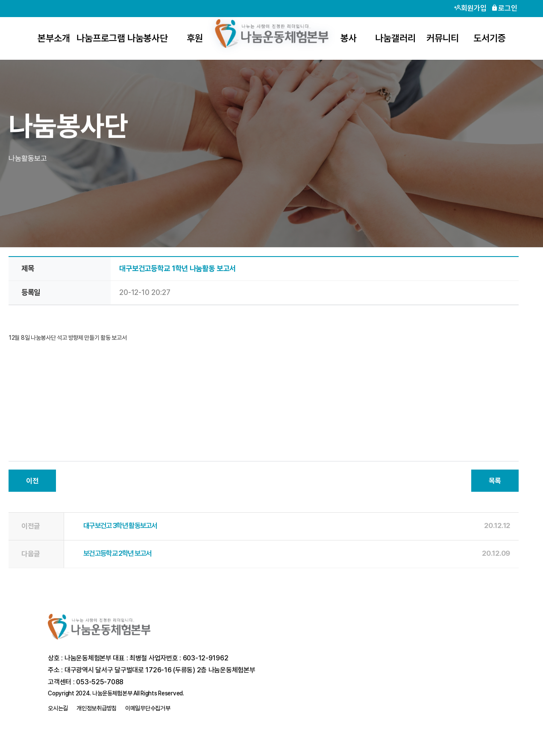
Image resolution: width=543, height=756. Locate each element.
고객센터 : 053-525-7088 (86, 682)
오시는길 (58, 708)
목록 (495, 481)
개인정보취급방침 (97, 708)
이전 (32, 481)
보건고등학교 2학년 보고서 (117, 553)
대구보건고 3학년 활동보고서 (120, 525)
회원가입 (470, 8)
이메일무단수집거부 (148, 708)
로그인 (504, 8)
